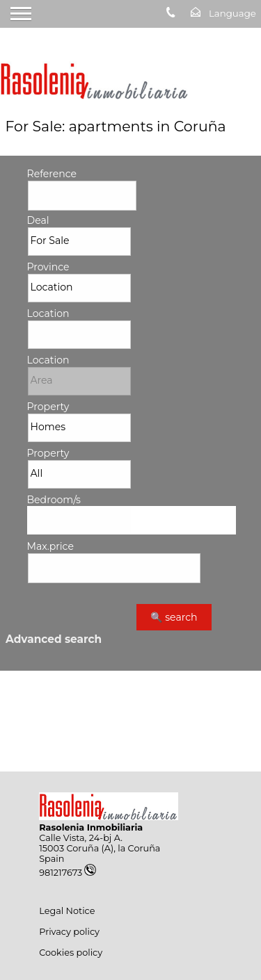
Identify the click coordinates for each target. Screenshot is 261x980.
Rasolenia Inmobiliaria (91, 827)
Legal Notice (67, 911)
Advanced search (54, 639)
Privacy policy (69, 932)
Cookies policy (71, 953)
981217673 (68, 873)
